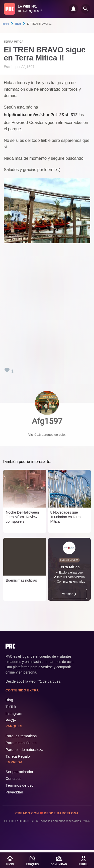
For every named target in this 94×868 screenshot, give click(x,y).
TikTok (11, 707)
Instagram (14, 713)
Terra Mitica (14, 42)
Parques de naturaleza (24, 749)
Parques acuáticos (21, 743)
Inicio (6, 24)
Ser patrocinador (19, 772)
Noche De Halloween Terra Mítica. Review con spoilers (22, 517)
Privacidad (14, 792)
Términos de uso (20, 785)
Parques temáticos (21, 736)
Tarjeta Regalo (18, 756)
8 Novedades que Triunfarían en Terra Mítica (66, 517)
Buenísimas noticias (21, 580)
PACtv (11, 720)
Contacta (13, 778)
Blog (18, 24)
